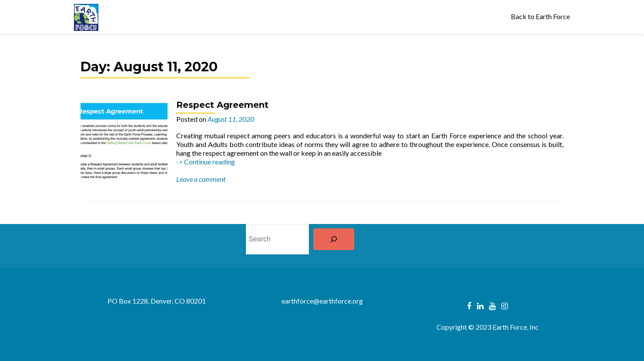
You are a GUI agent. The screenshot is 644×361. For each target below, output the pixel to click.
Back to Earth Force (540, 16)
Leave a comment (201, 179)
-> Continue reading (206, 162)
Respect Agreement (222, 105)
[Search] (334, 239)
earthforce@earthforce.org (322, 301)
